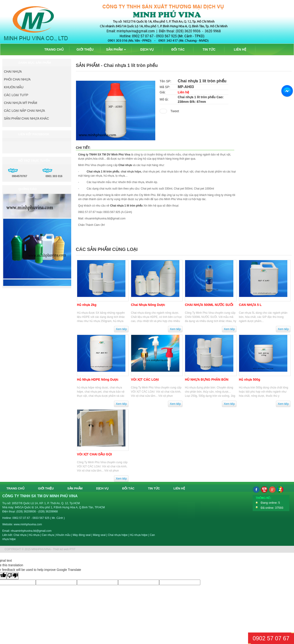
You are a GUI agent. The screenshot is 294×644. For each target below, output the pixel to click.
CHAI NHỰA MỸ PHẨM (21, 103)
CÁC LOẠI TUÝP (16, 95)
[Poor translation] (13, 576)
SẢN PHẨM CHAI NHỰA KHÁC (26, 118)
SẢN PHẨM (116, 49)
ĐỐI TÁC (178, 49)
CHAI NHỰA (13, 72)
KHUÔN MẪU (14, 87)
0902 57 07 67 (271, 638)
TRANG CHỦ (54, 49)
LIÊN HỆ (240, 49)
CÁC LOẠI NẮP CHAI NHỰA (24, 111)
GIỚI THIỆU (85, 49)
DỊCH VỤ (147, 49)
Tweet (175, 111)
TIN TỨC (209, 49)
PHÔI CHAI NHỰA (17, 79)
